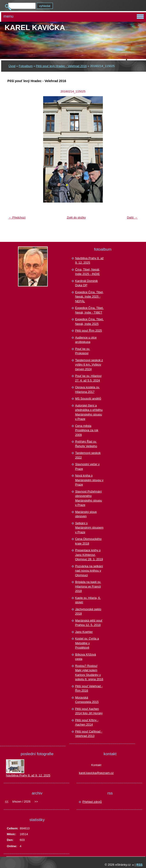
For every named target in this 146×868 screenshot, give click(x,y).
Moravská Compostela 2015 (87, 700)
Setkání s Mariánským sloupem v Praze (89, 528)
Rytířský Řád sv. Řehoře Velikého (86, 444)
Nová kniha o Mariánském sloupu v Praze (89, 480)
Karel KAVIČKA (35, 28)
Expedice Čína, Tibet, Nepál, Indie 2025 (89, 322)
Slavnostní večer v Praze (87, 466)
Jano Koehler (84, 632)
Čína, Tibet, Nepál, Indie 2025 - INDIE (88, 272)
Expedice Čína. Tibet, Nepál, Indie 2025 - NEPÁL (89, 297)
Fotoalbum (26, 66)
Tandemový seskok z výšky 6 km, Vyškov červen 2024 (89, 365)
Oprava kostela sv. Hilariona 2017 (88, 389)
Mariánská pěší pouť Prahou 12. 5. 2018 (89, 623)
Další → (132, 217)
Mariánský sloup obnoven (86, 514)
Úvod (12, 66)
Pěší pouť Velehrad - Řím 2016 (89, 688)
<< (7, 801)
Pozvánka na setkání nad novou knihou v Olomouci (89, 571)
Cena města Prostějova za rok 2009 (87, 430)
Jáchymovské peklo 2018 (88, 611)
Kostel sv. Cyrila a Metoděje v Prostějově (87, 643)
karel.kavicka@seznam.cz (96, 773)
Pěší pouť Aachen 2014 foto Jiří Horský (89, 711)
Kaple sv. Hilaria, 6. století (88, 600)
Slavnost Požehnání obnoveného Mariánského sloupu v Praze (89, 498)
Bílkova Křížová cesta (86, 657)
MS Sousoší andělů (88, 399)
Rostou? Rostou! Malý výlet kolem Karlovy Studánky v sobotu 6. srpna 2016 (89, 673)
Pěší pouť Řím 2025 (89, 331)
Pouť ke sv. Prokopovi (83, 351)
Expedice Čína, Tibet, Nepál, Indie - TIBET (89, 310)
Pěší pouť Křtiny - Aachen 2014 (87, 722)
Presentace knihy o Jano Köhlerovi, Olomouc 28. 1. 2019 (89, 555)
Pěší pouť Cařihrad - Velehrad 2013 (89, 734)
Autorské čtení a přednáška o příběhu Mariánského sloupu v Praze (89, 412)
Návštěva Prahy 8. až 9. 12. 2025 (89, 260)
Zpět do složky (76, 217)
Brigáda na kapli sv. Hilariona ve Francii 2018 (88, 586)
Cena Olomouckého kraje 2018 (88, 541)
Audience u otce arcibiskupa (86, 340)
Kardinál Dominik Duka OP (86, 283)
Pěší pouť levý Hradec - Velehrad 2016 (61, 66)
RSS (139, 865)
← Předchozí (17, 217)
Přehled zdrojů (92, 802)
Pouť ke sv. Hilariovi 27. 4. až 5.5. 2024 (88, 378)
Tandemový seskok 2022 (88, 455)
